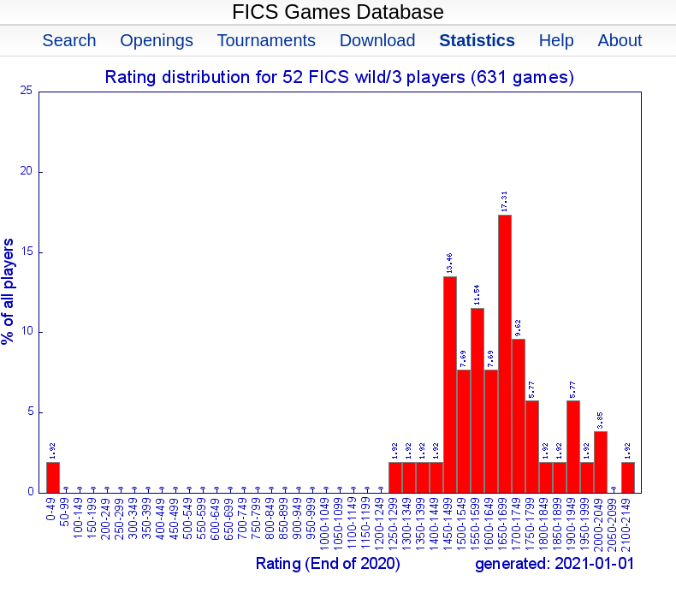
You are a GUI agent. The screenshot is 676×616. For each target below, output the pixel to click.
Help (557, 40)
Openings (157, 40)
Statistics (477, 40)
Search (69, 40)
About (620, 40)
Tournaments (266, 40)
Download (378, 40)
